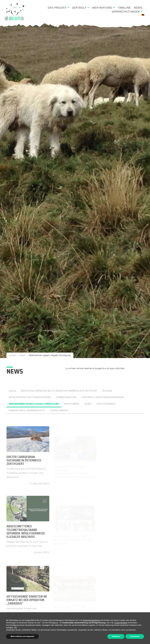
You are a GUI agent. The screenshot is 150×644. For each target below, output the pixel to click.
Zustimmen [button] (135, 636)
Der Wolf (79, 8)
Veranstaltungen (126, 11)
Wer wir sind (102, 8)
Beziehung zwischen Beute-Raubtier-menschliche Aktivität (59, 391)
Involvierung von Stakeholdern (30, 397)
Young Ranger (59, 410)
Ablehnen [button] (116, 636)
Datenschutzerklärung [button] (92, 620)
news (88, 404)
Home (13, 356)
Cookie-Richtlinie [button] (121, 623)
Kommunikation (66, 397)
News (138, 8)
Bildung (107, 391)
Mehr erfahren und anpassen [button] (22, 636)
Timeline (124, 8)
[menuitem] (58, 8)
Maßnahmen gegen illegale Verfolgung (34, 404)
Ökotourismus (106, 404)
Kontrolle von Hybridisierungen (103, 397)
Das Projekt (57, 8)
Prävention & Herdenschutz (27, 410)
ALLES (12, 391)
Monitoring (72, 404)
